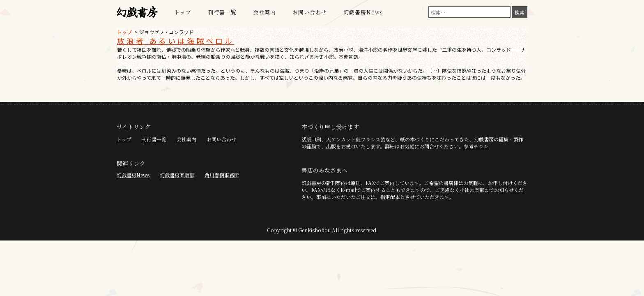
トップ (183, 12)
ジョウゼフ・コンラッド (166, 32)
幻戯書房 (137, 12)
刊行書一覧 (222, 12)
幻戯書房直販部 (177, 175)
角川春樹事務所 (222, 175)
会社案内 (264, 12)
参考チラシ (476, 146)
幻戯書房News (363, 12)
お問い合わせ (310, 12)
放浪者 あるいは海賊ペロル (176, 41)
